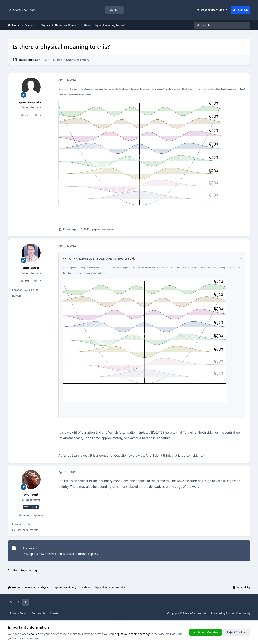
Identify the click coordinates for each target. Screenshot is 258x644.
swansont (31, 494)
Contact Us (38, 613)
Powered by (231, 613)
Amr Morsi (31, 268)
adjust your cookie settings (132, 634)
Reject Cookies (237, 632)
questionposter (29, 60)
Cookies (55, 613)
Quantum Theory (78, 60)
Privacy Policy (18, 613)
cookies (34, 634)
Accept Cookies (205, 632)
